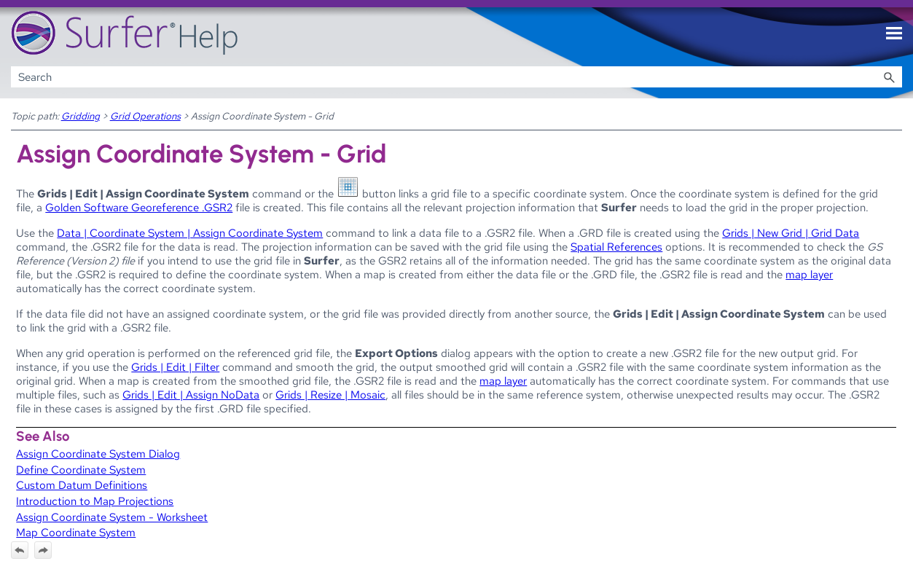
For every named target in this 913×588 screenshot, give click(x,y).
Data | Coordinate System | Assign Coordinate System (190, 233)
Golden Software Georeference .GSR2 (139, 207)
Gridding (81, 116)
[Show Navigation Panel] (894, 34)
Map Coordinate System (76, 532)
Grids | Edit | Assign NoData (191, 395)
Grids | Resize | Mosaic (330, 395)
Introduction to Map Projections (95, 501)
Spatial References (616, 247)
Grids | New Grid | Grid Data (791, 233)
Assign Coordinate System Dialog (98, 454)
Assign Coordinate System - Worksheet (112, 517)
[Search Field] (457, 77)
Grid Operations (145, 116)
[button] (889, 77)
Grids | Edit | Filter (175, 367)
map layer (809, 274)
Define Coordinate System (81, 470)
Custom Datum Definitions (82, 485)
